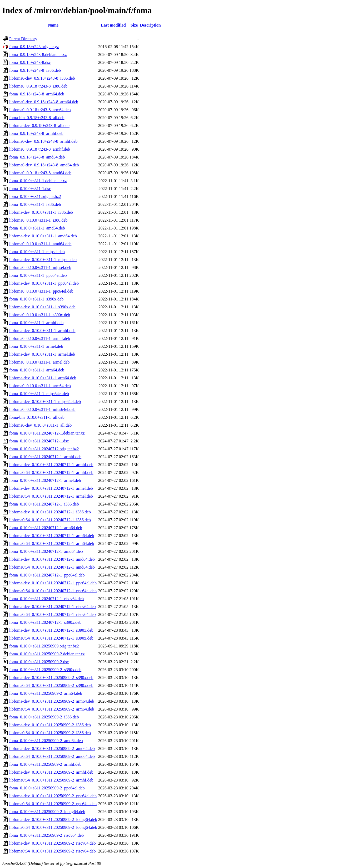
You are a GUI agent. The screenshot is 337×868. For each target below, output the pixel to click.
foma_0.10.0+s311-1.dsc (30, 189)
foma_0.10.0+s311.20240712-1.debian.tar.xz (47, 433)
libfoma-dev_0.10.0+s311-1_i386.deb (41, 212)
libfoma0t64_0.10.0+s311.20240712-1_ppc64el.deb (53, 591)
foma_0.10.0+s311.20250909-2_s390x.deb (45, 670)
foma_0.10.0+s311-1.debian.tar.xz (38, 181)
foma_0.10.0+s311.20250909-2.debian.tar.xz (47, 654)
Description (150, 25)
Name (53, 25)
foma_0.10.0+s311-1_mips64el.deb (39, 394)
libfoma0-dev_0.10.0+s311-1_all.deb (40, 425)
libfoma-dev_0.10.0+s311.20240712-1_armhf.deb (51, 465)
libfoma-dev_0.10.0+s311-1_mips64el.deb (45, 402)
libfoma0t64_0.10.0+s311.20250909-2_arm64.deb (52, 709)
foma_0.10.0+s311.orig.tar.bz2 (35, 196)
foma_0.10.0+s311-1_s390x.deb (36, 299)
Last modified (113, 25)
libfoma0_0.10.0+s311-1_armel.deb (39, 362)
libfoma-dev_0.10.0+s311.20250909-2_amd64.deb (52, 749)
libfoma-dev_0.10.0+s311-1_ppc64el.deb (44, 283)
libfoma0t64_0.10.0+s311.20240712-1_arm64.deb (52, 543)
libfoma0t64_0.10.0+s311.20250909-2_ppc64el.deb (53, 804)
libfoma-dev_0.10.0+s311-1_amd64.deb (43, 236)
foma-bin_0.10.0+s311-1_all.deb (37, 417)
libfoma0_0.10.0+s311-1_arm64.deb (40, 386)
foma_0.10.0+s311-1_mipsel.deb (37, 252)
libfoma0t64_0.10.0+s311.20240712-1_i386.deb (50, 520)
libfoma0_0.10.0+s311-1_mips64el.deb (42, 409)
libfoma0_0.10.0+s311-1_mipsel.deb (40, 267)
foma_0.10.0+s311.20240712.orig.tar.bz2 (44, 449)
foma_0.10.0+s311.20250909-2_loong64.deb (47, 812)
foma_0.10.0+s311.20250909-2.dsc (39, 662)
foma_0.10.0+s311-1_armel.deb (36, 346)
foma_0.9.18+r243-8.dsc (30, 62)
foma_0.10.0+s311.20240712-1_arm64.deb (46, 528)
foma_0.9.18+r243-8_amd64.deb (37, 157)
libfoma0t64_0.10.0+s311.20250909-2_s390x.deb (51, 685)
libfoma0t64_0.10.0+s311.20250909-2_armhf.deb (51, 780)
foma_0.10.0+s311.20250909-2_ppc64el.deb (47, 788)
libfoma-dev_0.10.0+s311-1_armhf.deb (42, 331)
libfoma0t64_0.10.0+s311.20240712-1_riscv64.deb (52, 614)
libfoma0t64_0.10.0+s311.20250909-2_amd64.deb (52, 756)
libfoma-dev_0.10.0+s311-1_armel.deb (42, 354)
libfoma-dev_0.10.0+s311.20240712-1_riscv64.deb (52, 607)
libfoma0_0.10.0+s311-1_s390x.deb (40, 315)
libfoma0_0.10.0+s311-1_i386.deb (38, 220)
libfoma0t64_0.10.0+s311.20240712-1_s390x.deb (51, 638)
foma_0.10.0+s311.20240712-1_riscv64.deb (46, 599)
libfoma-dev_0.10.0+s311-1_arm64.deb (43, 378)
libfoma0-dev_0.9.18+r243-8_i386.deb (42, 78)
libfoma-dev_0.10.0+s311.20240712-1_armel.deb (51, 488)
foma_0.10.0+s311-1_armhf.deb (36, 323)
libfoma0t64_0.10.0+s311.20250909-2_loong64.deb (53, 827)
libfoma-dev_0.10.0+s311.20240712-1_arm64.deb (52, 536)
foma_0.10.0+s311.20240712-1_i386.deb (44, 504)
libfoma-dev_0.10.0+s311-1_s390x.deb (42, 307)
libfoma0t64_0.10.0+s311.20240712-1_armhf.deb (51, 473)
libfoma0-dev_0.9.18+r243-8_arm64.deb (44, 102)
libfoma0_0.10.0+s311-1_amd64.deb (40, 244)
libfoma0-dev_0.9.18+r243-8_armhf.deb (43, 141)
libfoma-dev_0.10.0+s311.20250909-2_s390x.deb (51, 678)
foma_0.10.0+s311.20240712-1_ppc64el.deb (47, 575)
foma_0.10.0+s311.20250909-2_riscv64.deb (46, 835)
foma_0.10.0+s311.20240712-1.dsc (39, 441)
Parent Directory (23, 39)
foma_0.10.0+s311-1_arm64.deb (37, 370)
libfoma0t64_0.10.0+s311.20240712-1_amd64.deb (52, 567)
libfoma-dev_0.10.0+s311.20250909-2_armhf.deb (51, 772)
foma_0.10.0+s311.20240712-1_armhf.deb (45, 457)
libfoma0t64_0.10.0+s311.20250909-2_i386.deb (50, 733)
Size (134, 25)
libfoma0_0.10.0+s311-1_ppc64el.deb (41, 291)
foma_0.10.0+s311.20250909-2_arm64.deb (46, 693)
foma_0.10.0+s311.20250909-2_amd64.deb (46, 741)
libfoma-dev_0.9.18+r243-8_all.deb (39, 126)
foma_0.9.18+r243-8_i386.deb (35, 70)
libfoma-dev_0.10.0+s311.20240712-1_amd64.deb (52, 559)
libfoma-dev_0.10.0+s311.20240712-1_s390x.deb (51, 630)
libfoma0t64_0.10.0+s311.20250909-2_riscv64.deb (52, 851)
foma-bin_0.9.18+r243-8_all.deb (37, 118)
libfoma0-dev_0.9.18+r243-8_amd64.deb (44, 165)
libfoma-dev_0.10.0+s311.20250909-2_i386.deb (50, 725)
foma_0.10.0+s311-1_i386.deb (35, 204)
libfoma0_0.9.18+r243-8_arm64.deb (40, 110)
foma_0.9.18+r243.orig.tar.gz (34, 47)
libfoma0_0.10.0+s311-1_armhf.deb (40, 338)
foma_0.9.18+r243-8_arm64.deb (37, 94)
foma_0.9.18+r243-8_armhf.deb (36, 133)
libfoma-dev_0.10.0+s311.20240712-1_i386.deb (50, 512)
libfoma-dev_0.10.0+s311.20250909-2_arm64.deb (52, 701)
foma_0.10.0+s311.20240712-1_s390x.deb (45, 622)
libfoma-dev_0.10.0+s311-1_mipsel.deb (43, 260)
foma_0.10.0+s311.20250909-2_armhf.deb (45, 764)
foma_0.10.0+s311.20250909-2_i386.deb (44, 717)
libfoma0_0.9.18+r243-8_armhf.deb (40, 149)
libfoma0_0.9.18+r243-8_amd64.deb (40, 173)
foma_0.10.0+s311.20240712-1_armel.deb (45, 480)
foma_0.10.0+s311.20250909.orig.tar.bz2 (44, 646)
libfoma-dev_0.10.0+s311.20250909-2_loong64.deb (53, 820)
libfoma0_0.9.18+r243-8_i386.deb (38, 86)
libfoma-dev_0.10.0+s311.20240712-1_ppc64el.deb (53, 583)
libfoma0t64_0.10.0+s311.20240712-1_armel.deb (51, 496)
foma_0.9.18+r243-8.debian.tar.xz (38, 55)
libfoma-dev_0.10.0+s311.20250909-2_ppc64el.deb (53, 796)
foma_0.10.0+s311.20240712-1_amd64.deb (46, 551)
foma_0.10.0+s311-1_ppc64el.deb (38, 275)
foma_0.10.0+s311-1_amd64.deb (37, 228)
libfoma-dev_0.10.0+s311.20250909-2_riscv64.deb (52, 843)
